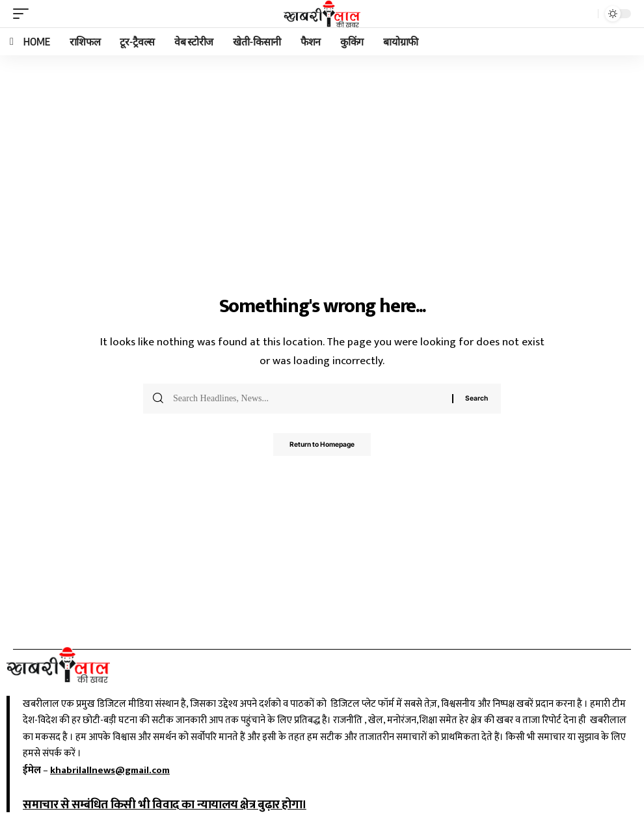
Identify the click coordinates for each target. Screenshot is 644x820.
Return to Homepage (322, 446)
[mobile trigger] (24, 14)
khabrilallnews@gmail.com (110, 770)
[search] (585, 14)
